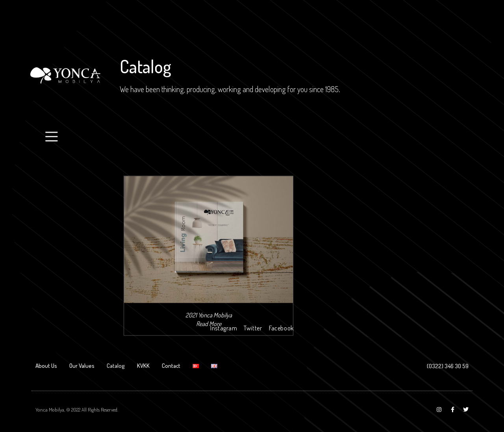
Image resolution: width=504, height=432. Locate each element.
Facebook (281, 328)
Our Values (82, 366)
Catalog (116, 366)
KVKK (143, 366)
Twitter (253, 328)
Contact (171, 366)
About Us (46, 366)
